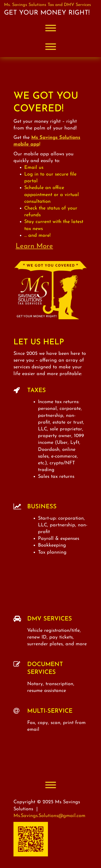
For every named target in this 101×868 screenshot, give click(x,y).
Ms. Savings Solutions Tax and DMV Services (48, 5)
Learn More (34, 246)
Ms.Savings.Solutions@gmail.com (49, 816)
